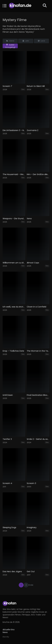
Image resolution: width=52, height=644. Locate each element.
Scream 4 (7, 483)
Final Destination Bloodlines (38, 395)
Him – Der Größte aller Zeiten (38, 174)
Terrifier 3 (7, 439)
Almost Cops (33, 263)
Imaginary (32, 528)
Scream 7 (7, 86)
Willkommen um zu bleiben (14, 263)
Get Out (31, 572)
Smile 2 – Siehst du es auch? (38, 439)
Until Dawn (8, 395)
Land (41, 41)
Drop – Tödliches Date (13, 351)
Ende (31, 585)
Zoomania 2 (33, 130)
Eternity (6, 637)
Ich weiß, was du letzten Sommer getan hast (14, 307)
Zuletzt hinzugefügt (10, 46)
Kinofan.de (20, 5)
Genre (10, 41)
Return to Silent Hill (36, 86)
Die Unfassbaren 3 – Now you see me (14, 130)
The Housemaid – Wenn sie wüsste (14, 174)
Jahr (26, 41)
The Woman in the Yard (38, 351)
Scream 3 (31, 483)
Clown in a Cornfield (36, 307)
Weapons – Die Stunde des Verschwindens (14, 219)
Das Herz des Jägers (12, 572)
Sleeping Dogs (9, 528)
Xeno (29, 219)
